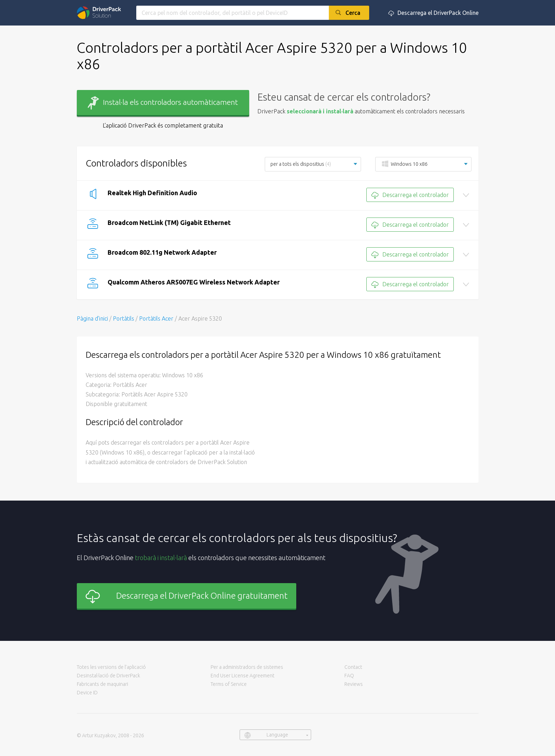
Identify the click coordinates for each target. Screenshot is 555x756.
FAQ (349, 676)
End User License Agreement (242, 676)
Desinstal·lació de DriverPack (108, 676)
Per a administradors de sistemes (247, 667)
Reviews (354, 684)
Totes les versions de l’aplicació (111, 667)
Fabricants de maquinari (102, 684)
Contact (353, 667)
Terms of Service (229, 684)
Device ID (87, 693)
